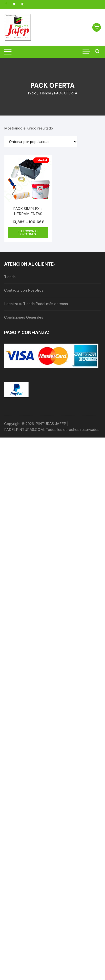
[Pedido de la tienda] (41, 142)
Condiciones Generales (24, 317)
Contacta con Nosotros (24, 290)
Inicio (32, 93)
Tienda (45, 93)
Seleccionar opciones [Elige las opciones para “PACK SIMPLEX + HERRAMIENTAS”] (28, 233)
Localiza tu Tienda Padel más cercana (36, 304)
